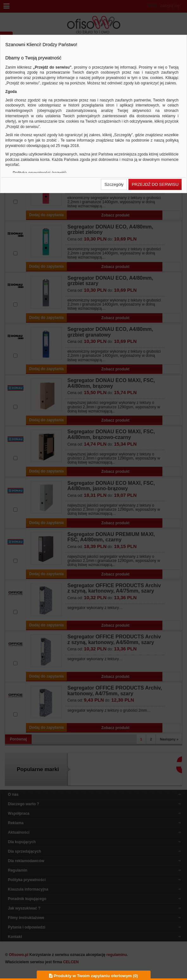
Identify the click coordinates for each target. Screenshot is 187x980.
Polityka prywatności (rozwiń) (40, 173)
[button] (114, 184)
